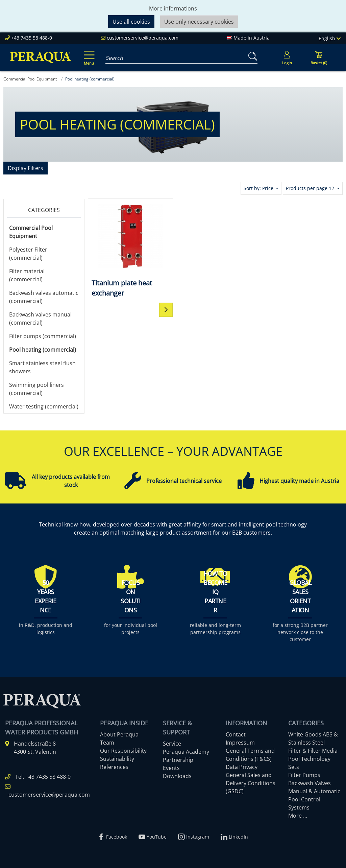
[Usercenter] (287, 57)
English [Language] (330, 38)
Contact (236, 734)
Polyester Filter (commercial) (28, 254)
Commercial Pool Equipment (31, 232)
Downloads (177, 776)
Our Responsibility (123, 751)
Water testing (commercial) (44, 406)
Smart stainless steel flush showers (42, 367)
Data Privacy (242, 767)
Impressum (240, 743)
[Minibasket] (319, 57)
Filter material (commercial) (27, 275)
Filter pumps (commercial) (43, 336)
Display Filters (26, 168)
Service (172, 744)
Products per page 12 (311, 188)
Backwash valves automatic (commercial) (44, 297)
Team (107, 743)
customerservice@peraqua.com (143, 38)
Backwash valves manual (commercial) (40, 319)
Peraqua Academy (186, 752)
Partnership (178, 760)
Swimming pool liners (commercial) (36, 389)
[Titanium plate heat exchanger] (130, 250)
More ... (298, 816)
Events (171, 768)
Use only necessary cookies (199, 22)
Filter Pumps (304, 775)
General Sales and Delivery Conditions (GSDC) (251, 783)
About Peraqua (119, 734)
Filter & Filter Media (313, 751)
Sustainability (117, 759)
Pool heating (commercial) (43, 350)
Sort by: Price (259, 188)
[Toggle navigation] (88, 53)
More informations (173, 8)
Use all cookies (131, 22)
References (114, 767)
